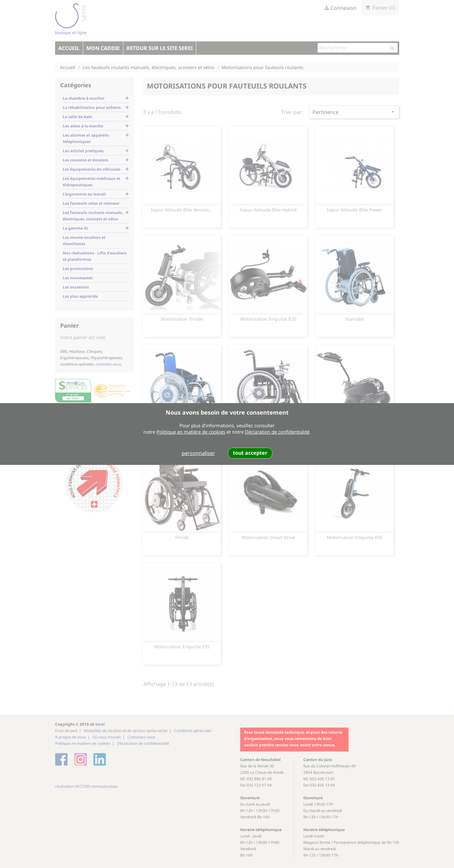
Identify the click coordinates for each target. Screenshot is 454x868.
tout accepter (250, 453)
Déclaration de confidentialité (277, 432)
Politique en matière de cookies (191, 432)
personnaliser (198, 453)
